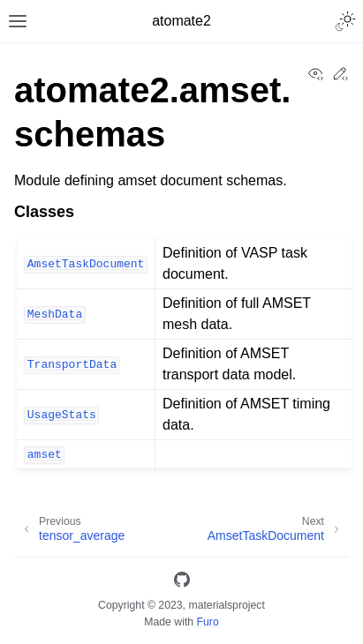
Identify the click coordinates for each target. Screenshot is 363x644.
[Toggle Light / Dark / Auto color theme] (345, 21)
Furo (208, 622)
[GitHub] (182, 583)
